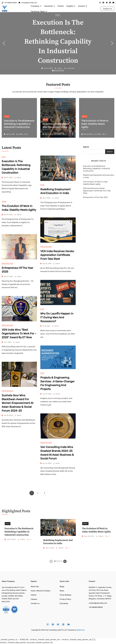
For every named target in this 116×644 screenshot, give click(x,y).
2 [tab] (55, 71)
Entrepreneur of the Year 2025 (95, 197)
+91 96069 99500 (96, 607)
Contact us (35, 603)
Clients (61, 6)
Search (86, 147)
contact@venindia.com (28, 3)
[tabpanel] (58, 43)
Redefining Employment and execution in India (56, 125)
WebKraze (81, 630)
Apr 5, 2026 (49, 134)
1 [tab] (53, 71)
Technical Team (38, 11)
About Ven (35, 586)
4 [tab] (59, 71)
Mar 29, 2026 (88, 134)
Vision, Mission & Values (40, 591)
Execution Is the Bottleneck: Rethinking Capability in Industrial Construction (58, 42)
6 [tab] (63, 71)
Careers (82, 6)
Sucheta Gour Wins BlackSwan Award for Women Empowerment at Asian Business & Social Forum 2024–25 (18, 403)
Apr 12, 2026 (48, 68)
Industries (48, 6)
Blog (58, 15)
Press (85, 116)
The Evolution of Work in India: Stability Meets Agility (95, 124)
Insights (70, 6)
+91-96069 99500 (9, 3)
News (62, 591)
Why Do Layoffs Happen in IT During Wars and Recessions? (57, 317)
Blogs (62, 586)
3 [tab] (57, 71)
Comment (71, 68)
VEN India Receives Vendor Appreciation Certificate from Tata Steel (57, 255)
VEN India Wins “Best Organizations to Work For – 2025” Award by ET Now (19, 334)
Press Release (65, 595)
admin (60, 68)
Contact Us (107, 9)
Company (35, 6)
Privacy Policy (65, 599)
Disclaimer (64, 603)
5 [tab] (61, 71)
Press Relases (46, 247)
